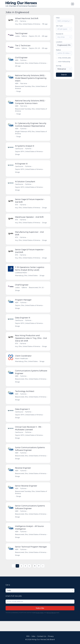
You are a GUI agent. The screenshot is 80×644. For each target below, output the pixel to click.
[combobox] (64, 29)
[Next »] (43, 576)
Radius (58, 50)
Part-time (24, 85)
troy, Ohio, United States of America (28, 24)
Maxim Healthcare (22, 365)
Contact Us (41, 636)
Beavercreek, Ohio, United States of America (31, 64)
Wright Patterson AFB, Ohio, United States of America (31, 135)
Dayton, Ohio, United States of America (29, 311)
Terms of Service (51, 623)
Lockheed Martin (21, 278)
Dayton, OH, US (35, 37)
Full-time (23, 21)
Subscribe (40, 618)
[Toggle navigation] (73, 4)
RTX (17, 21)
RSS (28, 636)
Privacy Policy (40, 623)
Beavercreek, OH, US (36, 293)
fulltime (24, 37)
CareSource (19, 151)
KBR (17, 61)
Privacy (51, 636)
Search (64, 75)
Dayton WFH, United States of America (29, 154)
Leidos (18, 37)
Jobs (33, 636)
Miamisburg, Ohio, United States (27, 280)
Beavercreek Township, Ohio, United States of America (31, 89)
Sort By (59, 66)
